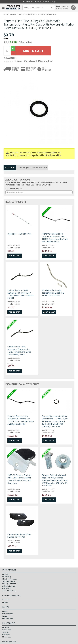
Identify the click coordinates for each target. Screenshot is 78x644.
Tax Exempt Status (9, 581)
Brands (5, 611)
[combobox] (39, 192)
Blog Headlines (8, 618)
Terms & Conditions (9, 591)
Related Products (39, 168)
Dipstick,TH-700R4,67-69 (19, 234)
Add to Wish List (45, 61)
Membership (7, 637)
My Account (6, 627)
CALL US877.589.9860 (46, 69)
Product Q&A (23, 168)
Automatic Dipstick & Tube (47, 14)
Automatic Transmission (27, 14)
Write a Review (30, 61)
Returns (5, 602)
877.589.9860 (28, 2)
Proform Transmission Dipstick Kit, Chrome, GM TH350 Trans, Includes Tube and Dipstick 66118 (55, 238)
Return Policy (7, 577)
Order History (7, 630)
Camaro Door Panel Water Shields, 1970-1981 (19, 536)
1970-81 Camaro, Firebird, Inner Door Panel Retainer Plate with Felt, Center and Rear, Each (20, 479)
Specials (5, 616)
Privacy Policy (7, 588)
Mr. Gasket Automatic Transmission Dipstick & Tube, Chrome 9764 (53, 293)
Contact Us (39, 2)
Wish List (5, 632)
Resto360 (6, 574)
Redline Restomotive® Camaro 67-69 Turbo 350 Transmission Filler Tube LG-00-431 (21, 294)
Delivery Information (9, 586)
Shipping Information (10, 579)
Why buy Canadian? (9, 584)
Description (10, 168)
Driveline (13, 14)
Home (6, 14)
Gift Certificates (8, 614)
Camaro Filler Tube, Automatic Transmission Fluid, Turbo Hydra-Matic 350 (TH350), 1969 (19, 351)
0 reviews (18, 61)
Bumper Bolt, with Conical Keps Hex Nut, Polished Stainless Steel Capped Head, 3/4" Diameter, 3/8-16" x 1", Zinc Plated (55, 480)
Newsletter (6, 635)
